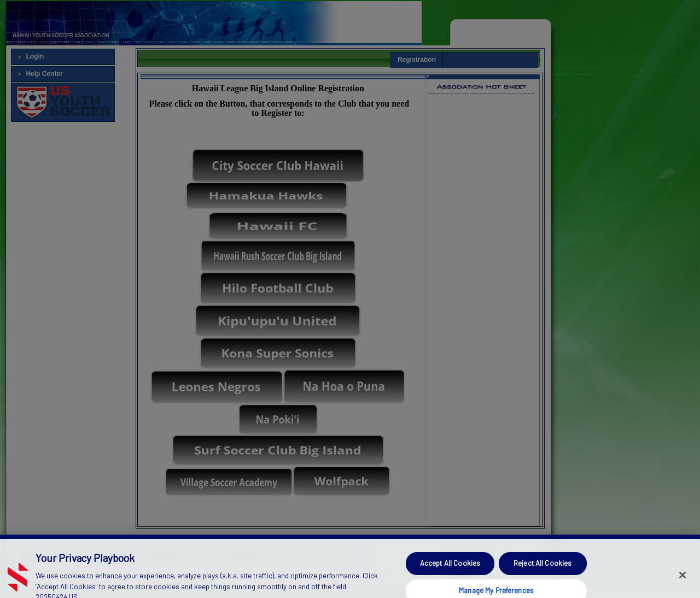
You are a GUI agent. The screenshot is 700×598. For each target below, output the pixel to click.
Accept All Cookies (450, 571)
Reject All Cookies (542, 571)
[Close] (682, 583)
